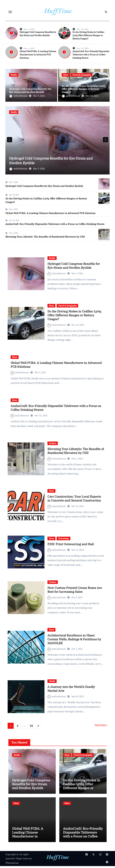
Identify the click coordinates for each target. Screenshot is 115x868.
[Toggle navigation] (10, 12)
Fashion (53, 445)
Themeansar (12, 865)
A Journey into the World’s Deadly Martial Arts (71, 690)
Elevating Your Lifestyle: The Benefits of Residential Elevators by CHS (45, 238)
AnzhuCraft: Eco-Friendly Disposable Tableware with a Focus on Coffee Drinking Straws (91, 55)
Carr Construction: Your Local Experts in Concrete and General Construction (74, 500)
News (66, 75)
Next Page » (101, 727)
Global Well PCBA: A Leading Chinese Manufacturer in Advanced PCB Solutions (38, 55)
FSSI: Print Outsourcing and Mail (71, 546)
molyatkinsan (19, 96)
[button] (105, 141)
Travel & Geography (82, 75)
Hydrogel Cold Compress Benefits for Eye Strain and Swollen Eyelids (30, 90)
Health (14, 75)
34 (31, 728)
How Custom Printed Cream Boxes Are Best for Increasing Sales (75, 591)
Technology (63, 540)
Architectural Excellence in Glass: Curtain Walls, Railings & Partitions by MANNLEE (74, 641)
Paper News (22, 860)
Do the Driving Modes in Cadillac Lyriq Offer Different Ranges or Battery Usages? (88, 35)
